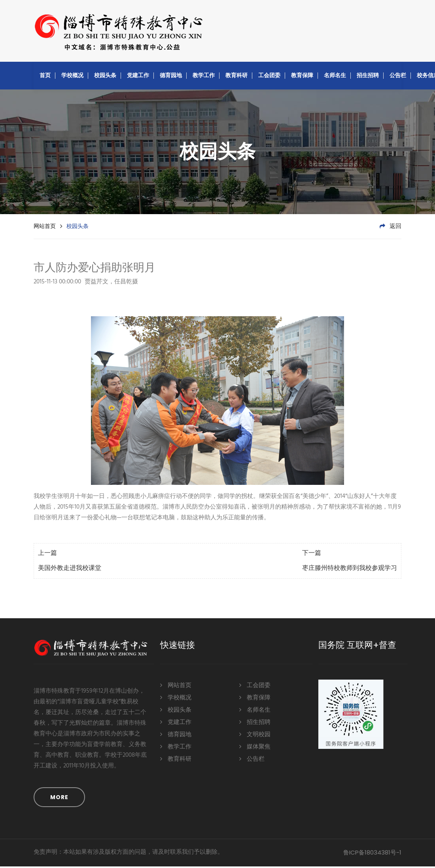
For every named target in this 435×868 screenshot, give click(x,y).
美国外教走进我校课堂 (70, 570)
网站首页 (45, 228)
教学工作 (204, 77)
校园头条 (105, 77)
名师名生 (335, 77)
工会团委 (269, 77)
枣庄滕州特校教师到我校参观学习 (350, 570)
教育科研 (236, 77)
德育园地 (171, 77)
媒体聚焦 (255, 748)
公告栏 (398, 77)
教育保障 (302, 77)
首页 (45, 77)
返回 (391, 228)
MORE (59, 799)
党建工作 (138, 77)
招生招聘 (368, 77)
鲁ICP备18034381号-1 (372, 854)
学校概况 (72, 77)
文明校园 (255, 736)
